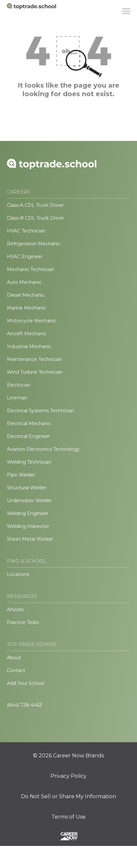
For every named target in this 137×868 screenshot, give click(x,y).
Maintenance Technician (35, 359)
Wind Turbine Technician (35, 372)
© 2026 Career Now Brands (68, 756)
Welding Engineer (28, 513)
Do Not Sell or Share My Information (68, 797)
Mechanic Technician (31, 269)
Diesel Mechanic (26, 295)
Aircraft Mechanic (27, 334)
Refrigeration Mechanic (34, 244)
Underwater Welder (29, 501)
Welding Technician (29, 462)
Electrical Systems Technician (40, 411)
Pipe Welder (21, 475)
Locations (18, 574)
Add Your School (26, 683)
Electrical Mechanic (29, 423)
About (14, 658)
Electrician (19, 385)
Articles (15, 610)
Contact (16, 670)
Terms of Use (68, 817)
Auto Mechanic (24, 282)
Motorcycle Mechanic (32, 321)
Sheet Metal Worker (30, 539)
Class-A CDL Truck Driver (35, 205)
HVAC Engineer (25, 257)
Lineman (17, 398)
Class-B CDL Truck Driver (35, 218)
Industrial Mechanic (29, 346)
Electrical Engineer (28, 436)
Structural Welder (27, 488)
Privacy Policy (68, 776)
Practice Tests (23, 622)
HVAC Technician (26, 231)
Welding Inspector (28, 526)
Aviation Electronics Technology (43, 449)
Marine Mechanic (27, 308)
